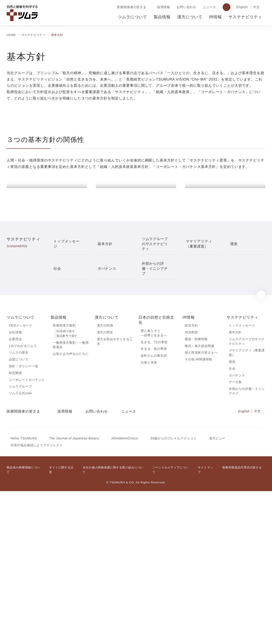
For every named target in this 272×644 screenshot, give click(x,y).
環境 (232, 513)
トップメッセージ (242, 476)
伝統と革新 (149, 514)
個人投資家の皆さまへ (201, 504)
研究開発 (15, 525)
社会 (232, 520)
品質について (19, 511)
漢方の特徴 (105, 476)
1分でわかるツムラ (23, 497)
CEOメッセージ (20, 476)
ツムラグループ (20, 539)
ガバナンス (237, 527)
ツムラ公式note (21, 545)
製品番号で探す (67, 487)
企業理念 (15, 490)
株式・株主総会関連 (200, 497)
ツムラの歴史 (19, 504)
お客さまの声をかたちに (71, 505)
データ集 (235, 534)
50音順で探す (66, 482)
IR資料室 (191, 483)
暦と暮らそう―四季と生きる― (154, 484)
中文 (257, 7)
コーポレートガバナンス (27, 532)
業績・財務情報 (196, 490)
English (241, 7)
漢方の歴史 (105, 483)
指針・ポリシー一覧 (24, 518)
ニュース (208, 7)
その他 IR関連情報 (198, 511)
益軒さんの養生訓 (154, 507)
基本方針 (235, 483)
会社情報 (15, 483)
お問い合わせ (186, 7)
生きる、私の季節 (154, 500)
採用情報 (163, 7)
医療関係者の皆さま (131, 7)
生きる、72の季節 (154, 493)
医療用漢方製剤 (64, 476)
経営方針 (191, 476)
